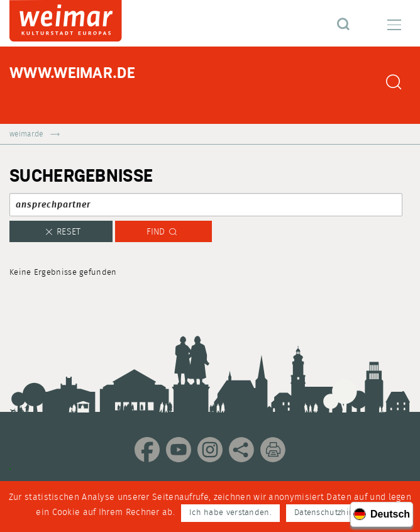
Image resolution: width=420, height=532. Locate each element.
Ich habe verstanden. (230, 513)
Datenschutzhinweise (335, 513)
